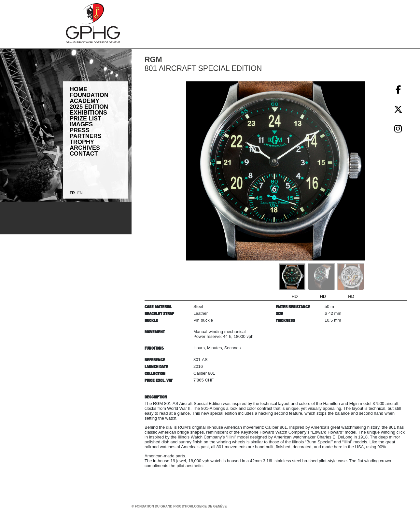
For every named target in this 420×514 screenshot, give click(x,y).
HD (295, 296)
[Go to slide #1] (292, 277)
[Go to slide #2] (321, 277)
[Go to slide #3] (351, 277)
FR (72, 193)
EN (80, 193)
